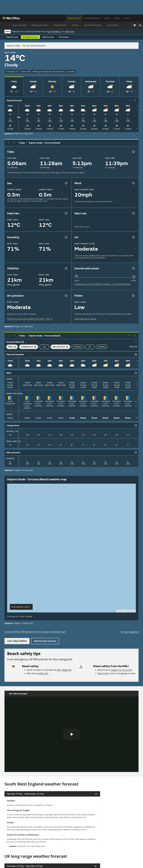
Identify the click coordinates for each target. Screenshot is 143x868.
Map (48, 37)
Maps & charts (60, 25)
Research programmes (93, 18)
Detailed (30, 37)
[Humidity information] (66, 237)
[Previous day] (8, 143)
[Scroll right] (135, 100)
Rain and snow (59, 347)
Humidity (77, 347)
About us (117, 18)
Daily (12, 37)
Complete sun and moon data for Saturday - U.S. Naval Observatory (103, 284)
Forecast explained (130, 632)
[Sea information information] (66, 183)
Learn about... (113, 25)
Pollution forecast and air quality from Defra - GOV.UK (30, 319)
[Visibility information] (66, 268)
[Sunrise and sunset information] (133, 268)
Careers (127, 18)
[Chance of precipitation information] (133, 213)
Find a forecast (19, 25)
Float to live (103, 673)
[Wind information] (136, 373)
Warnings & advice (40, 25)
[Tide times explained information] (133, 152)
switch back (69, 32)
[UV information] (133, 237)
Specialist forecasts (93, 25)
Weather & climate (74, 18)
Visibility (102, 347)
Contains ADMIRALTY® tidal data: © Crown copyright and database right (35, 632)
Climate (75, 25)
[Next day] (14, 143)
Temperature (28, 347)
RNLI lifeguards (64, 670)
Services (107, 18)
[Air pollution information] (66, 296)
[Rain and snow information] (136, 452)
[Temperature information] (136, 425)
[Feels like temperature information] (66, 213)
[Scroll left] (130, 100)
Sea (44, 347)
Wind (11, 347)
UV (90, 347)
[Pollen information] (133, 296)
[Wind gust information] (133, 183)
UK (64, 37)
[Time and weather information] (136, 354)
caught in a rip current (121, 670)
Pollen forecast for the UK (85, 319)
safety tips (43, 673)
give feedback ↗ (55, 32)
